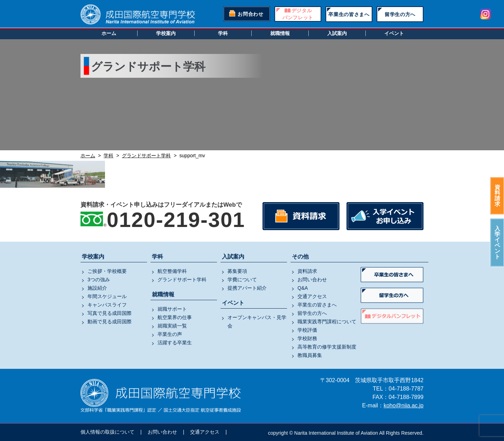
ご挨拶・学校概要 (107, 271)
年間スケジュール (107, 296)
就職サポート (172, 309)
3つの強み (99, 280)
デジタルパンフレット (298, 14)
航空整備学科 (172, 271)
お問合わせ (251, 14)
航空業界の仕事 (175, 317)
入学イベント (497, 243)
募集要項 (237, 271)
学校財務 (307, 338)
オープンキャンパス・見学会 (257, 322)
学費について (242, 280)
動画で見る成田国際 (110, 322)
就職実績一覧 (172, 326)
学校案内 (166, 33)
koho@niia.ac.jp (404, 405)
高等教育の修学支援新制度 (327, 347)
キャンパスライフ (107, 305)
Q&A (303, 288)
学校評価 (307, 330)
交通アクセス (312, 296)
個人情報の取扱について (107, 432)
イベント (394, 33)
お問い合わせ (312, 280)
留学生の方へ (400, 14)
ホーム (109, 33)
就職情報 (280, 33)
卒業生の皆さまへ (349, 14)
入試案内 (337, 33)
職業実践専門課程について (327, 322)
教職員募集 (310, 355)
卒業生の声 (170, 334)
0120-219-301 (176, 220)
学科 (223, 33)
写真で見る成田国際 (110, 313)
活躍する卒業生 (175, 343)
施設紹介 (97, 288)
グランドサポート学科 (182, 280)
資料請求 (497, 196)
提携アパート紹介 (247, 288)
